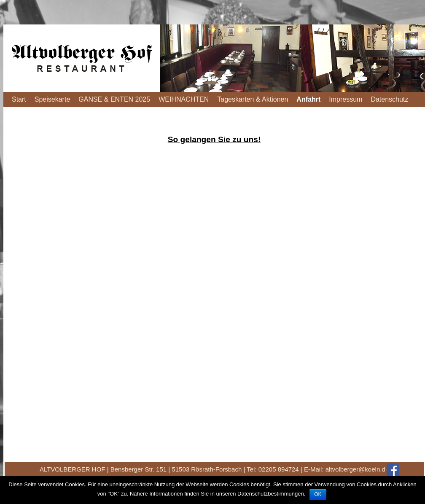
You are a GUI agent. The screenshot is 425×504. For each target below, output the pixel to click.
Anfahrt (308, 99)
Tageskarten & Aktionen (253, 99)
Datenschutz (389, 99)
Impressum (346, 99)
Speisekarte (52, 99)
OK (318, 494)
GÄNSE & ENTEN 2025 (114, 99)
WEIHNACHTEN (184, 99)
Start (19, 99)
